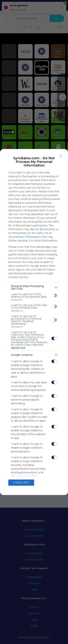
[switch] (54, 295)
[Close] (61, 156)
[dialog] (34, 322)
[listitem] (34, 287)
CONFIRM (21, 482)
